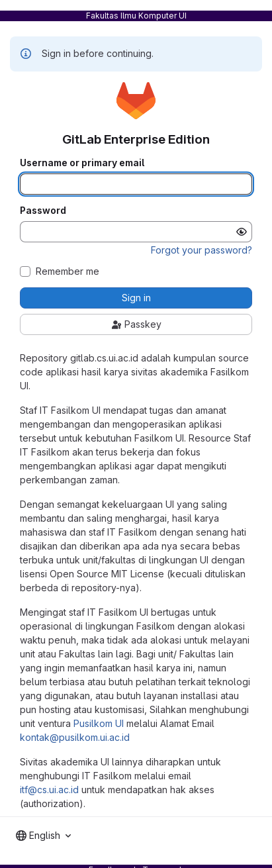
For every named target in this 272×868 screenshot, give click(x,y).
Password (43, 211)
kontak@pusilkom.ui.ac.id (75, 737)
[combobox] (43, 836)
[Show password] (242, 232)
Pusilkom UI (99, 723)
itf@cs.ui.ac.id (49, 790)
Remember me (68, 271)
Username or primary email (82, 163)
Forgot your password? (202, 250)
